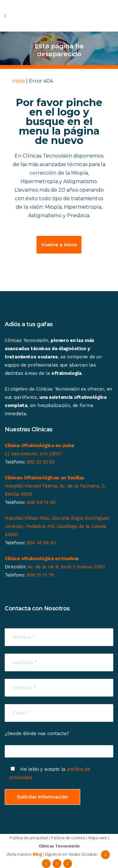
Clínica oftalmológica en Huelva (41, 559)
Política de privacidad (28, 838)
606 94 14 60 (41, 502)
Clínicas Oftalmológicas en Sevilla (44, 478)
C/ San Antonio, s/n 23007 (33, 454)
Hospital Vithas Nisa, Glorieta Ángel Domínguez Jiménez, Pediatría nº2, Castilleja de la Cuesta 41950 (57, 526)
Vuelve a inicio (59, 245)
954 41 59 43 (41, 543)
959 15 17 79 (40, 575)
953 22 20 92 (40, 462)
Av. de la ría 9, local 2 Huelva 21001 (66, 567)
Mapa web (98, 838)
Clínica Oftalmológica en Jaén (39, 446)
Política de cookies (68, 838)
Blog (37, 854)
